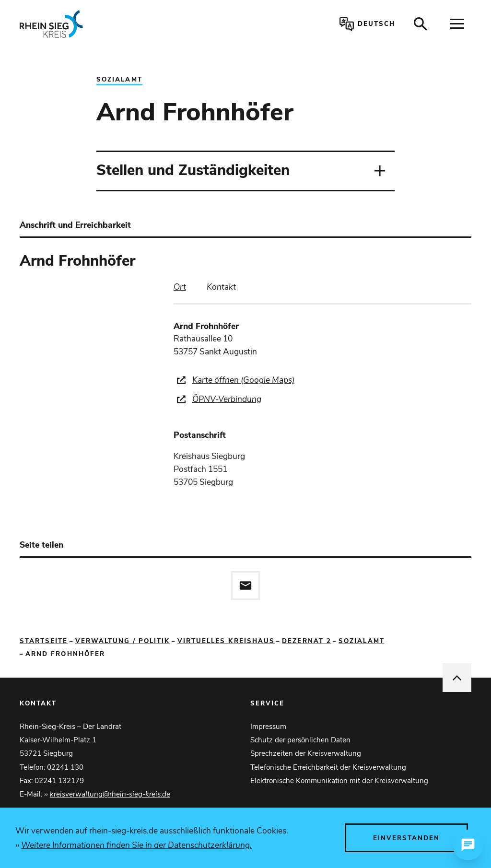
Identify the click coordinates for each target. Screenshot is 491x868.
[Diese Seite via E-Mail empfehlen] (245, 586)
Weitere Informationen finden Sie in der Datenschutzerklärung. (136, 845)
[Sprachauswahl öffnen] (365, 24)
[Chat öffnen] (468, 845)
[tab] (180, 287)
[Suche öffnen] (421, 24)
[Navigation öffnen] (457, 24)
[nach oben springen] (457, 678)
